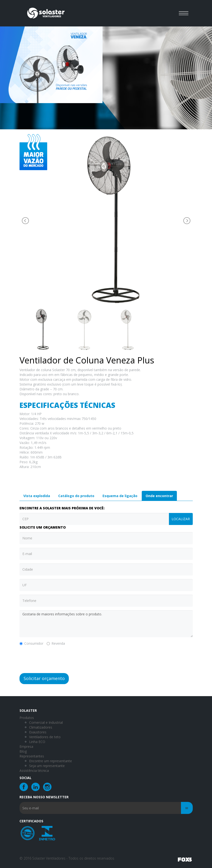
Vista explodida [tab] (37, 496)
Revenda (56, 643)
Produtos (27, 718)
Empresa (26, 746)
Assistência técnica (34, 771)
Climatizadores (41, 727)
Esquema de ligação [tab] (120, 496)
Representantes (32, 756)
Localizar (181, 519)
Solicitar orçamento (44, 678)
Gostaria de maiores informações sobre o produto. (106, 624)
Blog (23, 751)
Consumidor (31, 643)
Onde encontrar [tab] (159, 496)
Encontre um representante (51, 761)
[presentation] (56, 659)
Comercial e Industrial (46, 722)
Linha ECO (37, 742)
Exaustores (38, 732)
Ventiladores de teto (45, 737)
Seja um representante (47, 766)
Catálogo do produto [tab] (76, 496)
